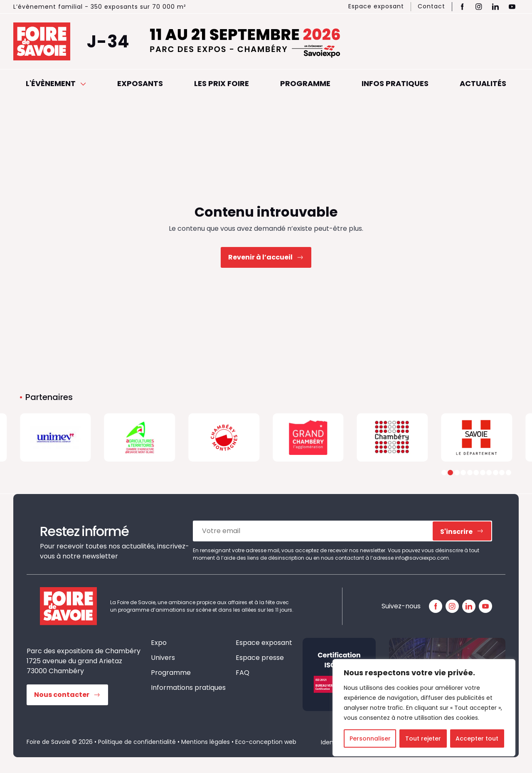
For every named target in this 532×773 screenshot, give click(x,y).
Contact (431, 6)
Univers (163, 658)
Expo (159, 643)
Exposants (140, 83)
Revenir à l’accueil (260, 257)
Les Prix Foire (222, 83)
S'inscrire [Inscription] (456, 532)
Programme (305, 83)
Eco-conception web (266, 742)
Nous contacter (62, 695)
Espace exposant (376, 6)
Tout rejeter (423, 738)
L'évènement (56, 83)
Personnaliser (370, 738)
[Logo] (55, 437)
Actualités (483, 83)
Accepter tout (477, 738)
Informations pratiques (188, 688)
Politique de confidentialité (137, 742)
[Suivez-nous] (436, 606)
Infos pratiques (395, 83)
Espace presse (260, 658)
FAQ (243, 673)
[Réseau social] (462, 7)
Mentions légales (206, 742)
